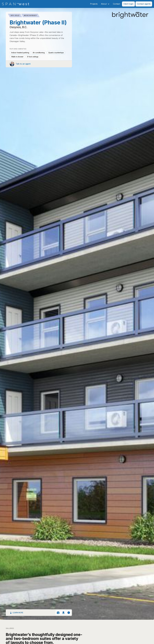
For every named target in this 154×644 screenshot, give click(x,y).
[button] (105, 4)
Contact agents (144, 4)
